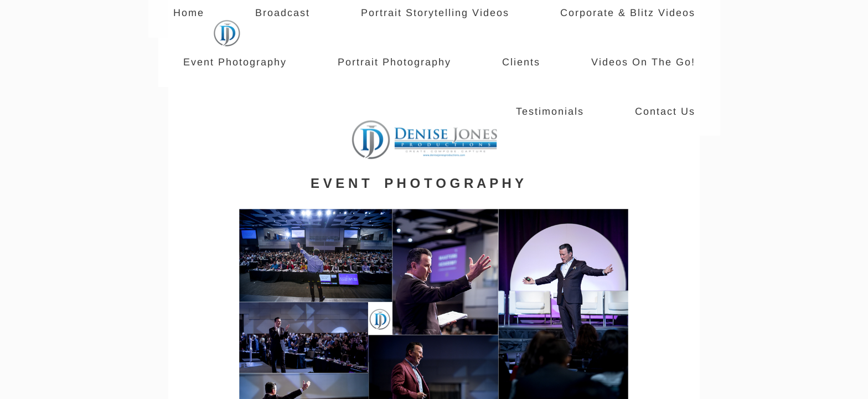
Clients (521, 62)
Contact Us (665, 111)
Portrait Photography (394, 62)
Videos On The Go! (643, 62)
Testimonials (550, 111)
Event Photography (235, 62)
